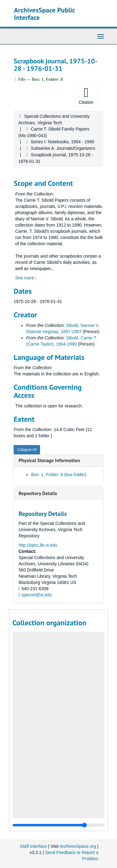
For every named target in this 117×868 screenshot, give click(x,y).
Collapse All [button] (27, 450)
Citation (86, 95)
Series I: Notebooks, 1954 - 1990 (63, 142)
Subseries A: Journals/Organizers (63, 148)
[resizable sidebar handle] (58, 825)
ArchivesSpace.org (78, 846)
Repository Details (38, 493)
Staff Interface (33, 846)
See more (26, 278)
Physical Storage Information (49, 460)
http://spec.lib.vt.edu (38, 545)
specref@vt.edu (37, 595)
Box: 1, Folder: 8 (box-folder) (59, 475)
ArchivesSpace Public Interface (45, 14)
